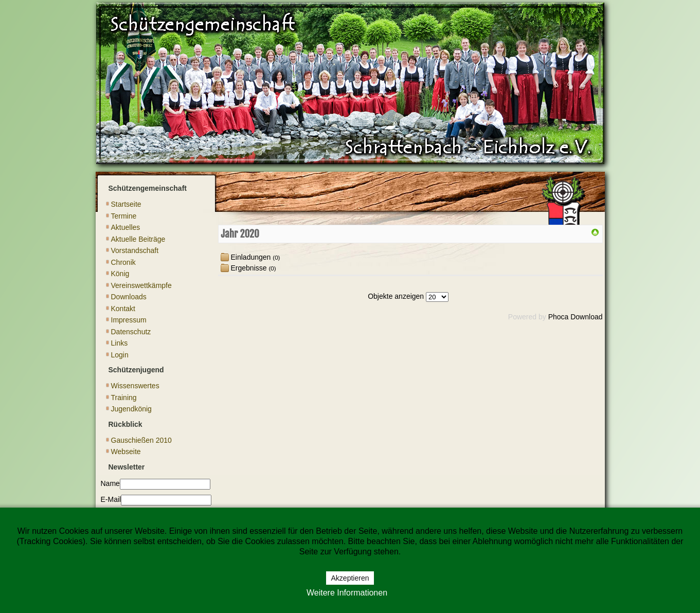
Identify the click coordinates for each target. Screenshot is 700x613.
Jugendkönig (131, 409)
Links (120, 343)
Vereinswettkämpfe (141, 285)
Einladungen (251, 257)
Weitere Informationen (347, 593)
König (120, 274)
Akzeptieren (350, 578)
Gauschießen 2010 (141, 440)
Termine (124, 216)
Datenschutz (131, 332)
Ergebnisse (249, 268)
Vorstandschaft (135, 250)
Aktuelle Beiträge (138, 239)
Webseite (126, 452)
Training (124, 398)
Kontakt (123, 309)
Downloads (129, 297)
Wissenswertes (135, 386)
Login (120, 355)
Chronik (123, 262)
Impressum (129, 320)
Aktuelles (126, 227)
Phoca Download (576, 317)
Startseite (126, 204)
